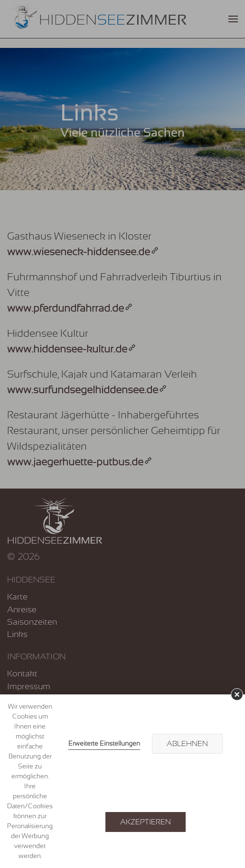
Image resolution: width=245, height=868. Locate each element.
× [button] (237, 694)
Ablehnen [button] (187, 744)
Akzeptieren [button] (146, 822)
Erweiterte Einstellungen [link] (104, 743)
